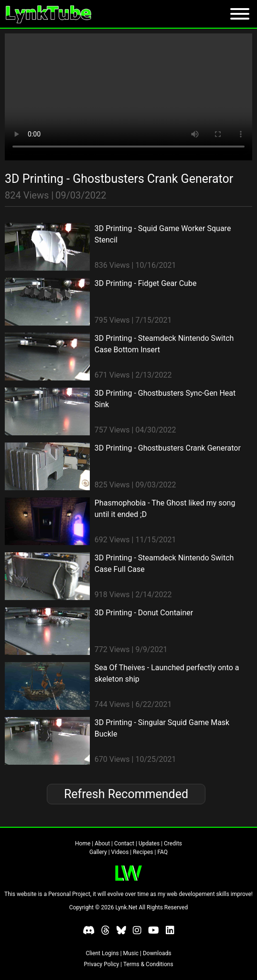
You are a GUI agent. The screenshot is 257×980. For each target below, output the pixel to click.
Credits (173, 843)
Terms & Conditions (148, 964)
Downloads (157, 953)
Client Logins (102, 953)
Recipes (143, 852)
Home (83, 843)
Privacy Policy (101, 964)
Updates (149, 843)
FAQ (162, 852)
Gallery (98, 852)
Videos (120, 852)
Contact (124, 843)
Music (131, 953)
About (102, 843)
